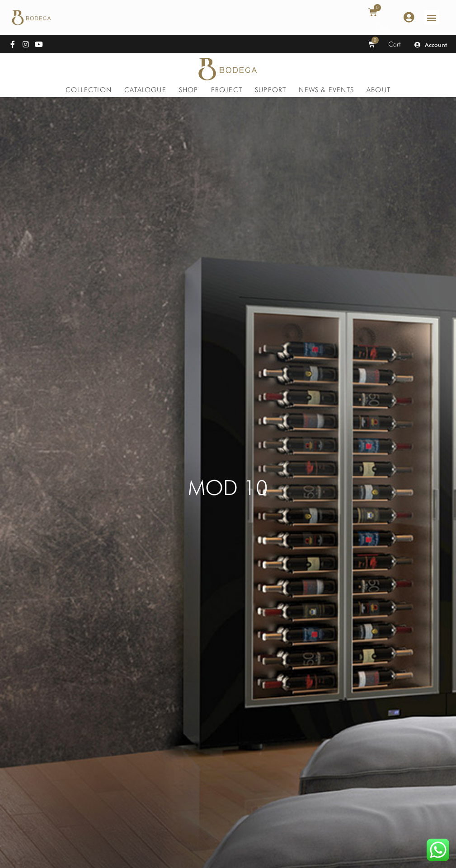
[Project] (227, 90)
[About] (378, 90)
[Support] (270, 90)
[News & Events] (326, 90)
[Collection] (89, 90)
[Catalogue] (145, 90)
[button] (432, 17)
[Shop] (189, 90)
